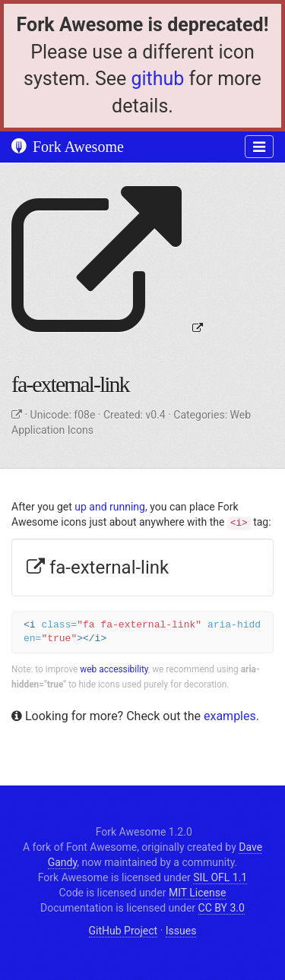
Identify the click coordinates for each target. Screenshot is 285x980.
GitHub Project (123, 931)
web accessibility (114, 669)
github (157, 79)
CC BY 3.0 (222, 908)
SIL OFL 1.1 (220, 877)
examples (230, 716)
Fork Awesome (68, 147)
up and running (110, 507)
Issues (181, 931)
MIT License (197, 893)
